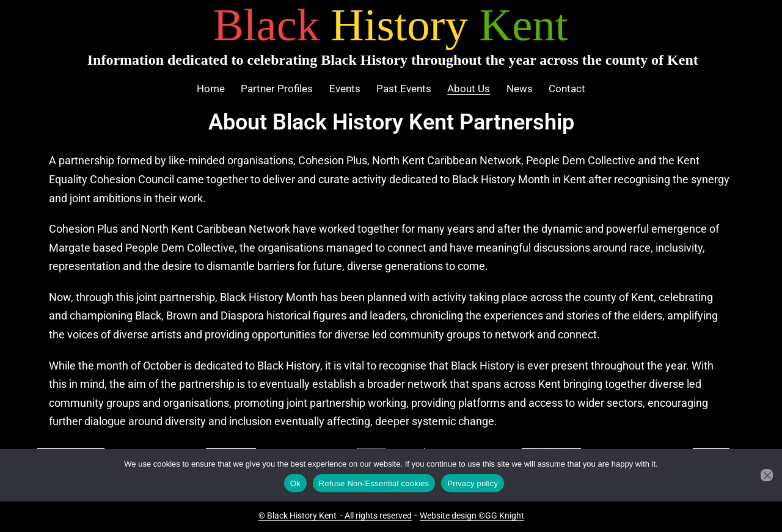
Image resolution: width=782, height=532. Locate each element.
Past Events (404, 89)
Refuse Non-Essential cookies (374, 483)
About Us (469, 89)
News (520, 89)
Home (211, 89)
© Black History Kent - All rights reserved (335, 516)
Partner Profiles (277, 89)
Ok (295, 483)
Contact (567, 89)
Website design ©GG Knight (472, 516)
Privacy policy (473, 483)
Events (345, 89)
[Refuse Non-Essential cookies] (767, 475)
